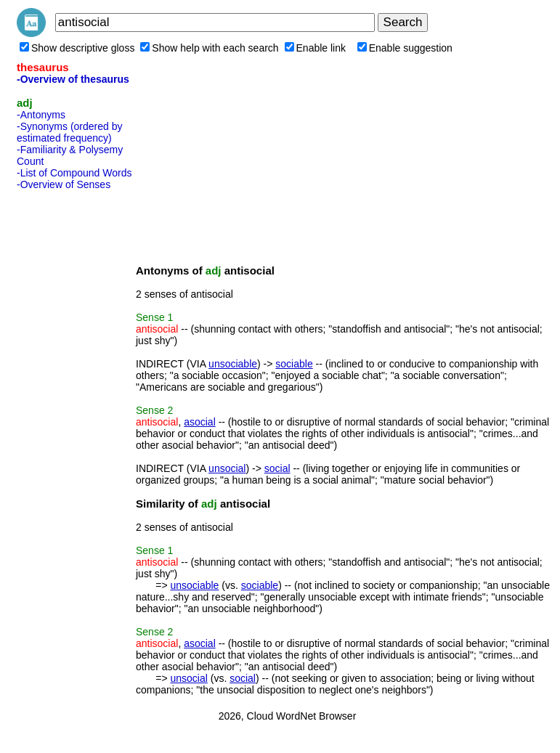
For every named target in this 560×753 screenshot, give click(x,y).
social (277, 468)
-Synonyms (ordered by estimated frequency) (70, 132)
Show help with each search (209, 48)
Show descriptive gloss (77, 48)
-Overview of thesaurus (73, 79)
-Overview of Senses (64, 184)
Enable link (316, 48)
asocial (200, 422)
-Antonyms (41, 115)
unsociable (233, 364)
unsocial (227, 468)
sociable (294, 364)
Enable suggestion (405, 48)
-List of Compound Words (74, 173)
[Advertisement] (75, 413)
